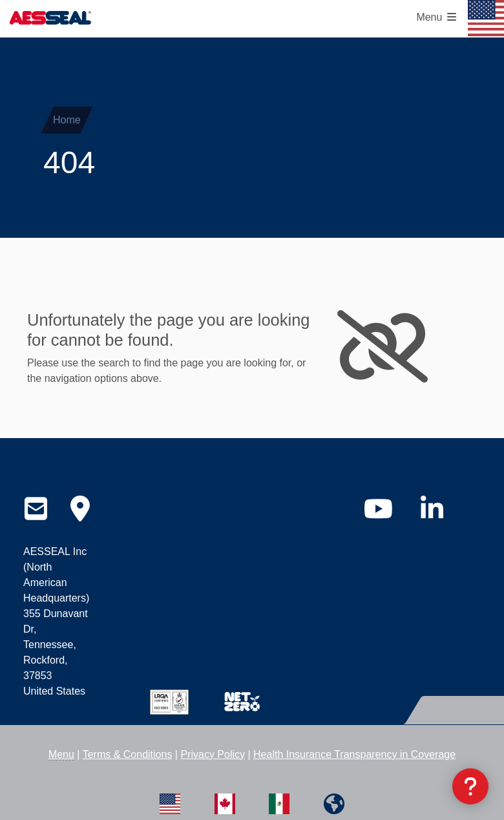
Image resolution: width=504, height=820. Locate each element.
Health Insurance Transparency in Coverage (354, 754)
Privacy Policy (213, 754)
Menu (61, 754)
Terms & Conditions (128, 754)
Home (67, 120)
